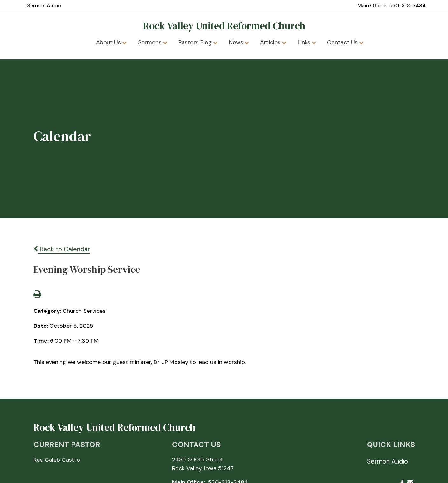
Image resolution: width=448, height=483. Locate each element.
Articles (273, 42)
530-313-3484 (408, 6)
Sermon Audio (44, 6)
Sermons (152, 42)
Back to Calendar (62, 249)
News (239, 42)
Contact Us (345, 42)
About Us (111, 42)
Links (307, 42)
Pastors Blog (198, 42)
